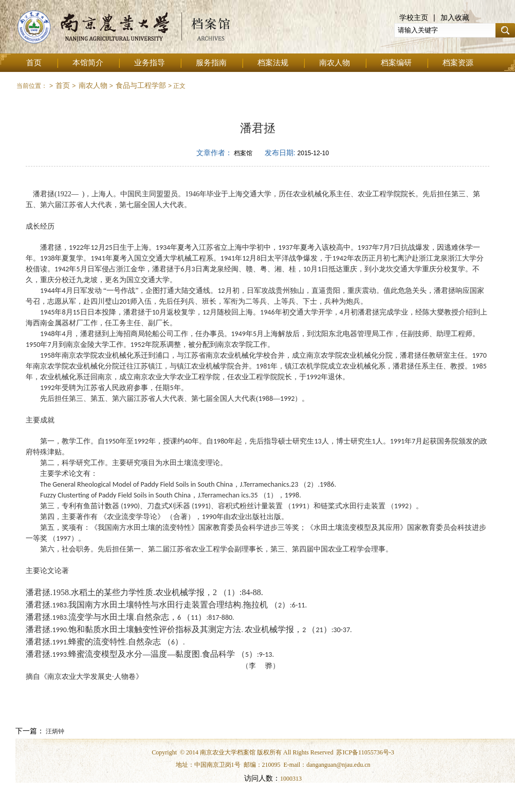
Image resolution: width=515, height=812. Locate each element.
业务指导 (150, 63)
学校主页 (414, 17)
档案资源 (458, 63)
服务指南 (211, 63)
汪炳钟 (54, 731)
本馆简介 (88, 63)
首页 (34, 63)
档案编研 (396, 63)
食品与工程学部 (141, 85)
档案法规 (273, 63)
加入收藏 (455, 17)
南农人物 (335, 63)
